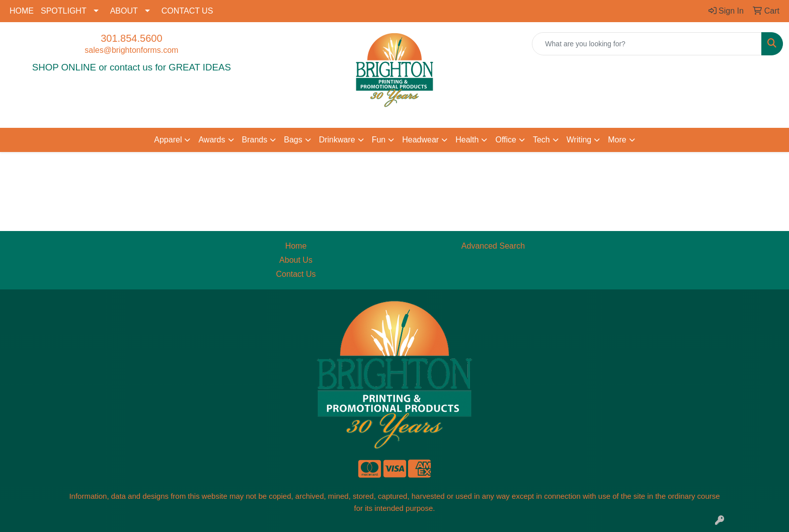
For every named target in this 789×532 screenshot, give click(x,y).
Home (296, 246)
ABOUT (124, 11)
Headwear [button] (420, 140)
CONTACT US (187, 11)
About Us (296, 260)
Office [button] (506, 140)
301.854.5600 (131, 38)
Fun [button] (379, 140)
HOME (22, 11)
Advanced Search (493, 246)
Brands (255, 140)
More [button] (617, 140)
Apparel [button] (168, 140)
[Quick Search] (647, 44)
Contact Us (296, 274)
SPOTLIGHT (64, 11)
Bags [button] (293, 140)
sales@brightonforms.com (131, 50)
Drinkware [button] (337, 140)
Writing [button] (579, 140)
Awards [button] (212, 140)
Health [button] (467, 140)
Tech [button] (541, 140)
